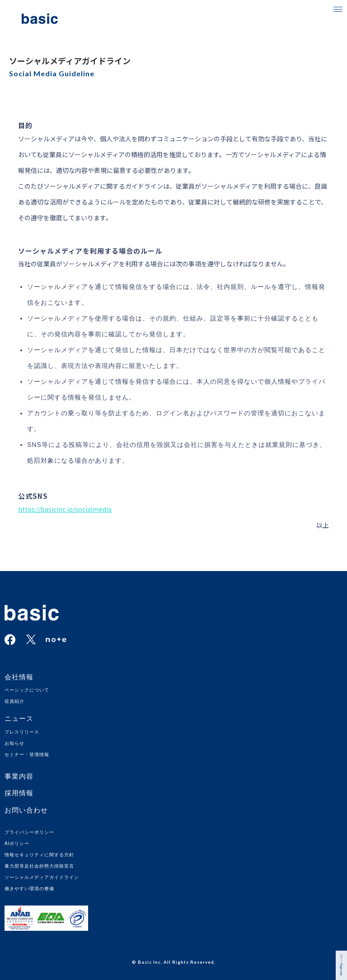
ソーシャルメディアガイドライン (42, 877)
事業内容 (19, 776)
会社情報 (19, 677)
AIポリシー (17, 843)
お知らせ (14, 743)
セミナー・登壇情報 (27, 755)
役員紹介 (14, 701)
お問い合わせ (26, 810)
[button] (338, 9)
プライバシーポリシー (29, 832)
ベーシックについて (27, 690)
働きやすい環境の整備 (29, 889)
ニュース (19, 718)
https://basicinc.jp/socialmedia (65, 509)
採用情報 (19, 793)
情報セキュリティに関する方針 (39, 855)
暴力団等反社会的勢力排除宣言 (39, 866)
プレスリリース (22, 732)
